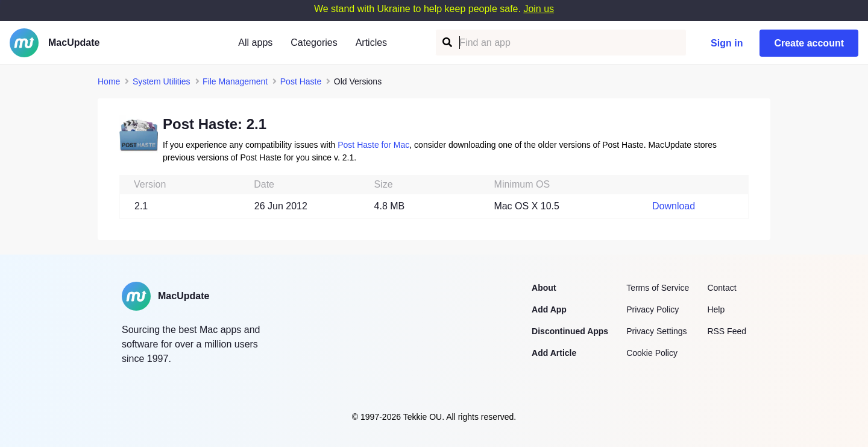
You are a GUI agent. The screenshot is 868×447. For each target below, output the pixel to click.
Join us (539, 9)
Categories (314, 43)
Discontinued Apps (570, 331)
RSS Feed (727, 331)
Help (716, 309)
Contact (722, 288)
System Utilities (162, 81)
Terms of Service (658, 288)
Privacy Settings (656, 331)
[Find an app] (446, 43)
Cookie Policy (652, 353)
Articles (371, 43)
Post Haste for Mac (373, 145)
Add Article (554, 353)
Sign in (727, 43)
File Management (235, 81)
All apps (255, 43)
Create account (809, 43)
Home (109, 81)
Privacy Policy (653, 309)
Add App (549, 309)
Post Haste (301, 81)
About (544, 288)
